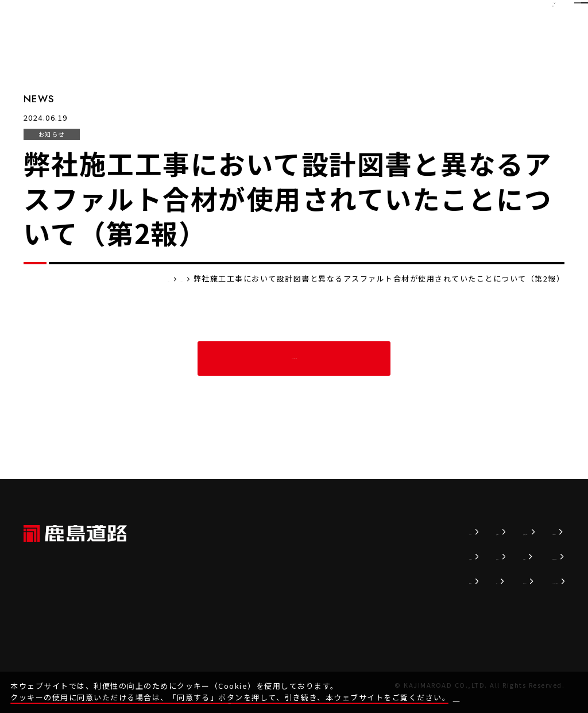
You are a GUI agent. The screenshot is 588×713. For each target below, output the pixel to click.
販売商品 (362, 556)
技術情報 (362, 532)
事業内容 (304, 581)
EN (508, 14)
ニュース (303, 532)
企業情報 (304, 556)
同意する (555, 687)
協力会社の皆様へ (527, 556)
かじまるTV (425, 581)
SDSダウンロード (527, 581)
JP (483, 14)
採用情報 (420, 556)
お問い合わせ (519, 532)
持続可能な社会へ (436, 532)
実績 (353, 581)
